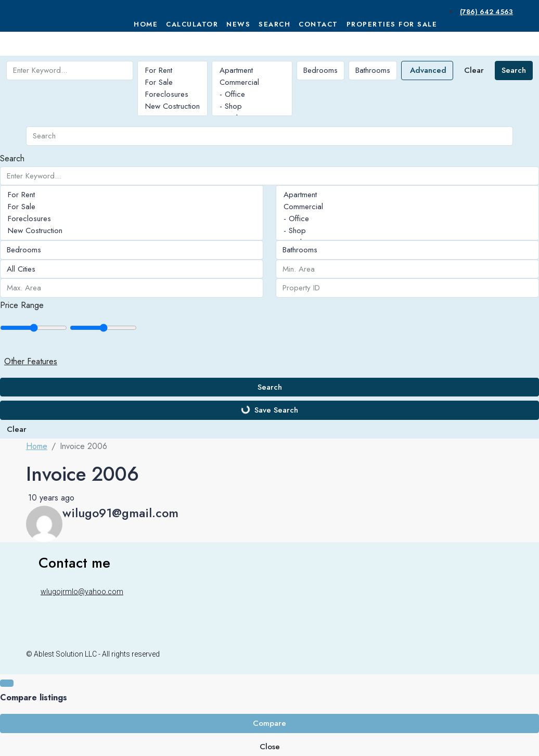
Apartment (252, 71)
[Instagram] (494, 654)
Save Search (269, 410)
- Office (252, 94)
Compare (269, 723)
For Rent (172, 71)
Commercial (252, 82)
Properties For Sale (392, 24)
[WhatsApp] (507, 654)
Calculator (192, 24)
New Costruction (172, 106)
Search (274, 24)
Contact (318, 24)
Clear (474, 70)
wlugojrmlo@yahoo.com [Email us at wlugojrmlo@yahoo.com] (82, 592)
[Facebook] (482, 654)
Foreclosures (172, 94)
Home (146, 24)
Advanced (428, 70)
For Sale (172, 82)
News (238, 24)
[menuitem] (485, 12)
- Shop (252, 106)
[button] (269, 362)
